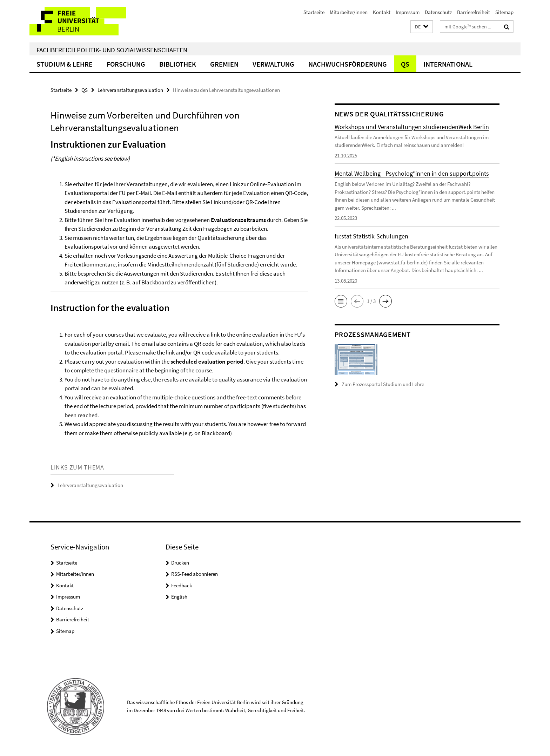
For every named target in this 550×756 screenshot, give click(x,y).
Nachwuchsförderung (348, 64)
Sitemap (504, 12)
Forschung (126, 64)
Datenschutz (438, 12)
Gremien (224, 64)
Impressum (408, 12)
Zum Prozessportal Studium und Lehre (383, 384)
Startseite (314, 12)
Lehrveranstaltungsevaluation (130, 90)
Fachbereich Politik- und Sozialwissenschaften (112, 50)
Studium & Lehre (65, 64)
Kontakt (382, 12)
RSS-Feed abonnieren (194, 574)
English (179, 597)
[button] (422, 27)
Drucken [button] (180, 563)
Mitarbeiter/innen (349, 12)
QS (405, 64)
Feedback (182, 585)
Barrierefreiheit (474, 12)
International (448, 64)
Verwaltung (273, 64)
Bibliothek (178, 64)
